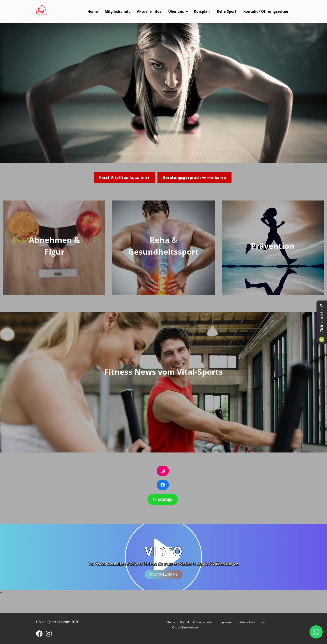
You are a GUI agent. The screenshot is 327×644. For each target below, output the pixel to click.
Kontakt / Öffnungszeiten (266, 11)
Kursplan (202, 11)
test (263, 622)
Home (93, 11)
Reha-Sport (227, 11)
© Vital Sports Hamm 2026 (57, 622)
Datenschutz (247, 622)
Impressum (226, 622)
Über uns (176, 11)
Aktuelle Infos (149, 11)
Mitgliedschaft (117, 11)
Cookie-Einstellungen (186, 627)
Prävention (273, 246)
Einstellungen (163, 575)
